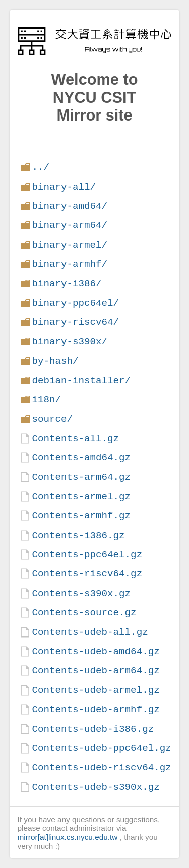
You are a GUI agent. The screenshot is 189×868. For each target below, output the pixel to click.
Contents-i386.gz (78, 535)
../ (41, 167)
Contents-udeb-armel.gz (96, 690)
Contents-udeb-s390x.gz (96, 787)
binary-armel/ (70, 245)
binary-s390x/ (70, 342)
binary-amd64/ (70, 206)
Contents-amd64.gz (81, 458)
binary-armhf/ (70, 264)
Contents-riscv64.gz (87, 574)
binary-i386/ (67, 284)
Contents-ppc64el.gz (87, 555)
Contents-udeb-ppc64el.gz (101, 748)
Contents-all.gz (75, 439)
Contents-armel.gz (81, 497)
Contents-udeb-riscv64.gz (101, 767)
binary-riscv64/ (75, 322)
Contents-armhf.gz (81, 516)
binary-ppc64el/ (75, 303)
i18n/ (46, 400)
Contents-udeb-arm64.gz (96, 671)
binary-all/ (64, 187)
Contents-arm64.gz (81, 477)
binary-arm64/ (70, 225)
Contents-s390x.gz (81, 593)
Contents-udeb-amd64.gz (96, 651)
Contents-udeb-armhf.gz (96, 709)
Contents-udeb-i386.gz (93, 729)
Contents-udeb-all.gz (90, 632)
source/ (52, 419)
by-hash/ (55, 361)
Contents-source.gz (84, 613)
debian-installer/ (81, 381)
